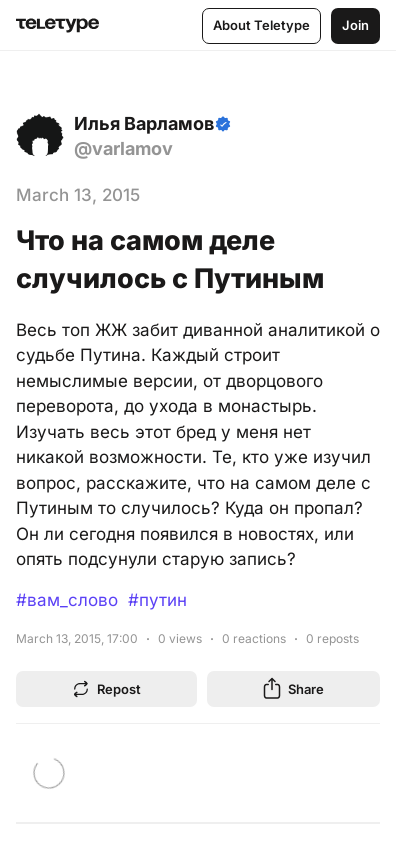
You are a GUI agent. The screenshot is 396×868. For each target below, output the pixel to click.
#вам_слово (67, 600)
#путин (157, 600)
